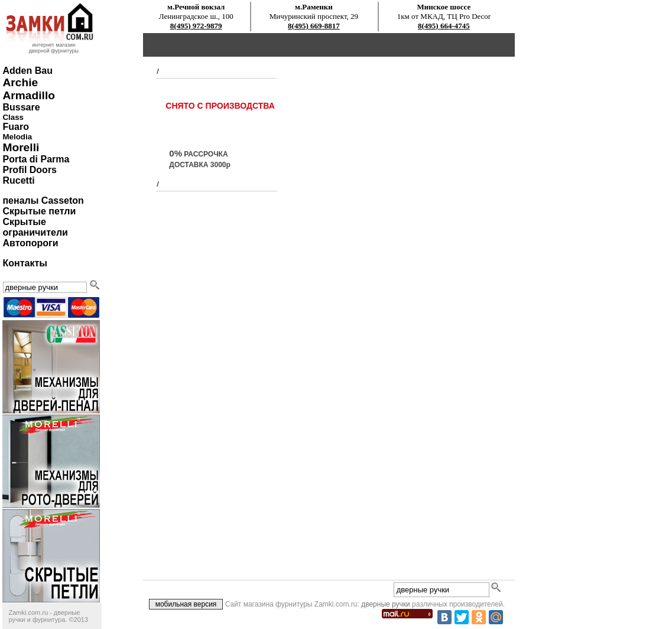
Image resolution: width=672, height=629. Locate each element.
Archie (20, 82)
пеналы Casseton (43, 201)
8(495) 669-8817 (314, 26)
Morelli (21, 147)
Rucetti (18, 180)
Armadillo (29, 95)
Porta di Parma (36, 159)
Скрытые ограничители (35, 227)
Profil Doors (30, 170)
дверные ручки (386, 604)
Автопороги (30, 243)
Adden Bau (27, 71)
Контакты (25, 263)
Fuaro (15, 127)
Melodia (17, 137)
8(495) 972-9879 (196, 26)
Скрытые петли (39, 211)
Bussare (21, 107)
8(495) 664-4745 (444, 26)
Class (13, 117)
